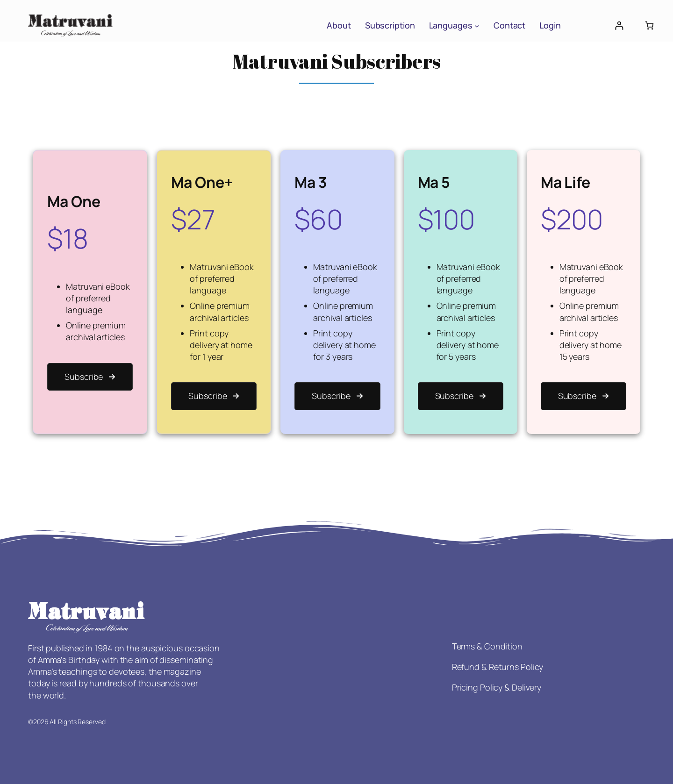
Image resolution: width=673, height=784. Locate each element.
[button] (90, 377)
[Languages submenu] (477, 25)
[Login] (619, 25)
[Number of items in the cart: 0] (649, 25)
